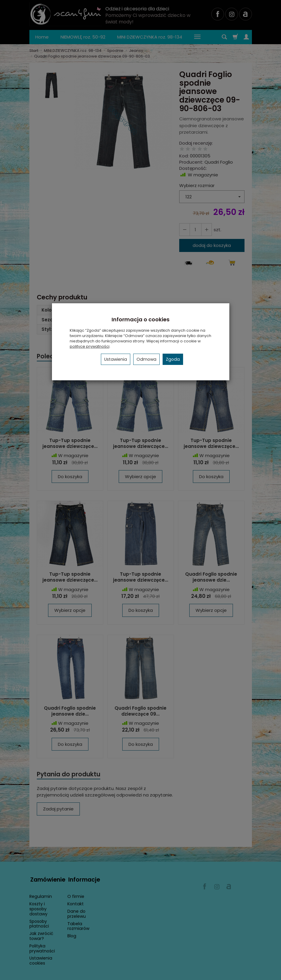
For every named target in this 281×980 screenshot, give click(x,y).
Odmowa (146, 359)
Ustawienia (116, 359)
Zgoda (173, 359)
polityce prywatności (90, 346)
